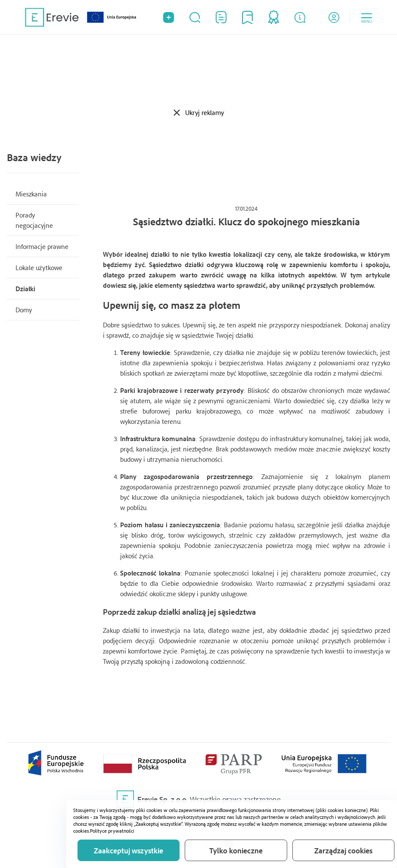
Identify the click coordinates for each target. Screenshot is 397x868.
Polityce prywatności (112, 831)
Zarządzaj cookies (343, 850)
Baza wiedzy (34, 157)
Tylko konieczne (236, 850)
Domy (24, 310)
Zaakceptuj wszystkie (129, 850)
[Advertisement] (198, 71)
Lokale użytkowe (39, 268)
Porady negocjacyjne (34, 220)
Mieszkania (31, 194)
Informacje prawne (42, 246)
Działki (25, 289)
